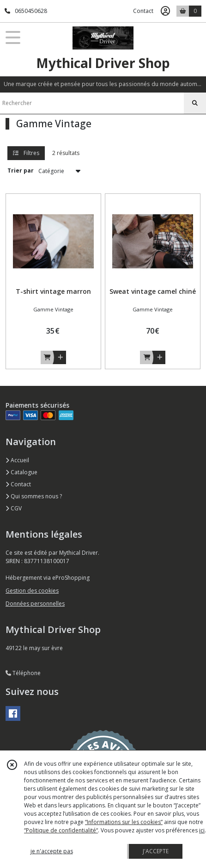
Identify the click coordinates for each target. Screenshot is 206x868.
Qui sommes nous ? (34, 496)
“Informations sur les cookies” (124, 822)
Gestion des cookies (32, 591)
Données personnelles (35, 604)
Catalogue (21, 472)
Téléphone (23, 673)
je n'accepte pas (52, 851)
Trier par (21, 170)
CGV (14, 508)
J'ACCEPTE (156, 851)
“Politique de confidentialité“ (61, 830)
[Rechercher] (195, 103)
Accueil (17, 460)
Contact (143, 11)
